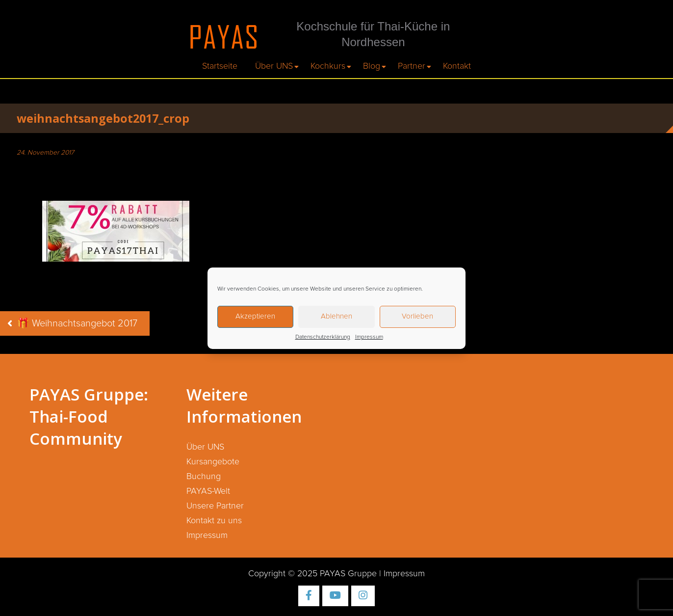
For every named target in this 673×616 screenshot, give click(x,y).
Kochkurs (328, 66)
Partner (412, 66)
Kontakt (457, 66)
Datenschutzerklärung (323, 337)
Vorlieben (417, 316)
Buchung (204, 477)
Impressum (369, 337)
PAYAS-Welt (208, 491)
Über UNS (274, 66)
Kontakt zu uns (214, 521)
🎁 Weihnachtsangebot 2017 (77, 323)
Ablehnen (336, 316)
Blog (372, 66)
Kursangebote (213, 462)
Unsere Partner (215, 506)
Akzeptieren (255, 316)
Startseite (220, 66)
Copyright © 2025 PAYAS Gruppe (312, 574)
